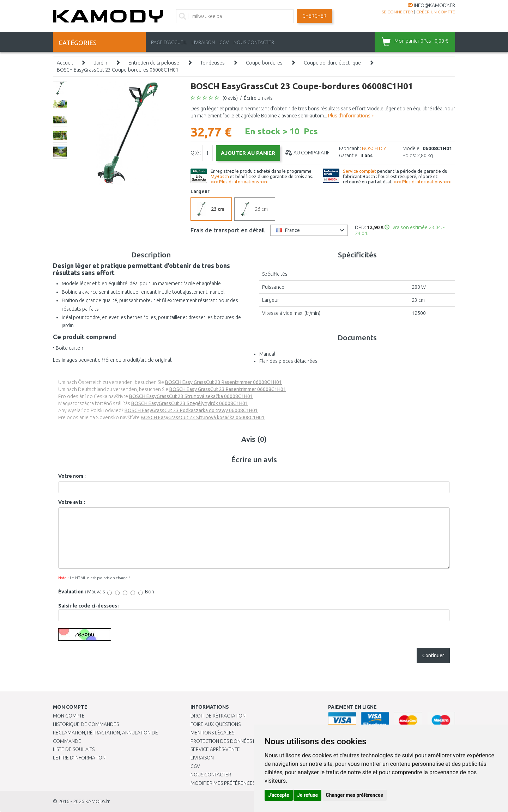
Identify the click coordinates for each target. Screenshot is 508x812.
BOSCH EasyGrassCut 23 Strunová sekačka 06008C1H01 (191, 396)
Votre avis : (72, 502)
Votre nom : (72, 476)
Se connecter (397, 12)
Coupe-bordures (264, 63)
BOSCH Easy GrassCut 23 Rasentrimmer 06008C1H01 (223, 382)
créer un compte (436, 12)
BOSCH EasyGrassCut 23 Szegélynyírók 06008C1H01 (190, 403)
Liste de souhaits (74, 749)
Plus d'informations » (351, 116)
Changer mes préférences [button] (355, 795)
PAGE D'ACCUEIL (169, 42)
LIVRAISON (203, 42)
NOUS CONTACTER (254, 42)
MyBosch (220, 176)
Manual (267, 354)
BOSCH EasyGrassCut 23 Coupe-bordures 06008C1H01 (118, 70)
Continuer (433, 655)
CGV (224, 42)
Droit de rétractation (218, 716)
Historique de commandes (86, 724)
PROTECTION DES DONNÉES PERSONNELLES (239, 741)
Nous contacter (211, 775)
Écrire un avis (258, 98)
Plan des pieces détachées (288, 361)
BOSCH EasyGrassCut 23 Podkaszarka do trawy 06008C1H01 (191, 410)
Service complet (359, 171)
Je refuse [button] (307, 795)
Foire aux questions (216, 724)
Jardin (101, 63)
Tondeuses (213, 63)
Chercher (314, 16)
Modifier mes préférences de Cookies (237, 783)
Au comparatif (312, 153)
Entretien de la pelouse (154, 63)
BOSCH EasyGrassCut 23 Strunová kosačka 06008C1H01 (203, 417)
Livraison (202, 758)
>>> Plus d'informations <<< (239, 182)
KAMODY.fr (98, 801)
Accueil (65, 63)
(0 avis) (230, 98)
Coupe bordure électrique (332, 63)
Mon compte (69, 716)
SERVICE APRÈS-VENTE (215, 749)
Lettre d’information (79, 758)
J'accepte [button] (279, 795)
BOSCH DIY (374, 148)
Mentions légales (212, 733)
